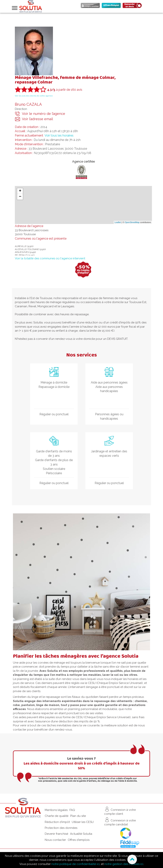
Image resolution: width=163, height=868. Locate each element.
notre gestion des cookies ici (124, 864)
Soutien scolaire (54, 469)
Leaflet (118, 222)
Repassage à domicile (54, 387)
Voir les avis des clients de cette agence (34, 96)
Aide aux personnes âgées (109, 382)
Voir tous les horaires (59, 135)
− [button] (20, 197)
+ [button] (20, 191)
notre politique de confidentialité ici (76, 864)
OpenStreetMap (132, 222)
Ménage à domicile (54, 382)
